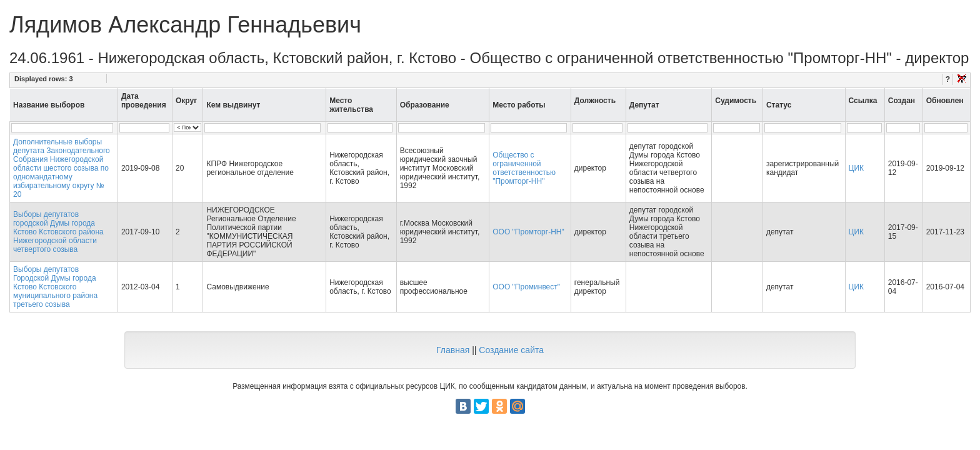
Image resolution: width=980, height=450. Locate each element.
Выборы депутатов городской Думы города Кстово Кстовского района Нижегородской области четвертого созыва (58, 232)
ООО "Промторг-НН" (528, 232)
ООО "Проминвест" (526, 287)
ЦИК (857, 168)
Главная (453, 350)
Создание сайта (511, 350)
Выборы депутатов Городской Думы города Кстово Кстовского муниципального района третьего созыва (55, 287)
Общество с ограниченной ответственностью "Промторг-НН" (524, 168)
